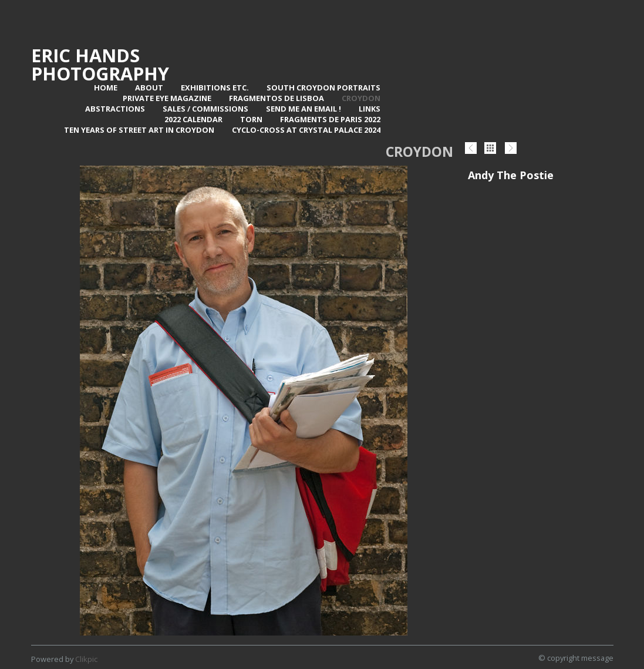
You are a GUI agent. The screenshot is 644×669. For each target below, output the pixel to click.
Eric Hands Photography (100, 64)
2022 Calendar (193, 119)
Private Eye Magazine (167, 98)
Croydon (361, 98)
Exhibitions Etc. (215, 88)
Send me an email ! (304, 109)
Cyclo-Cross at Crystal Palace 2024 (306, 130)
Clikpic (86, 659)
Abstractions (115, 109)
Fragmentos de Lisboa (277, 98)
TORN (251, 119)
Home (106, 88)
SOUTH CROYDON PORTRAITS (323, 88)
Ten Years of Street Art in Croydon (139, 130)
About (149, 88)
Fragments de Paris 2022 (330, 119)
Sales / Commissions (205, 109)
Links (370, 109)
